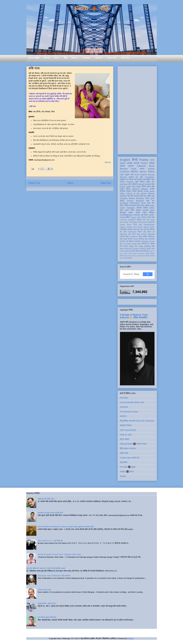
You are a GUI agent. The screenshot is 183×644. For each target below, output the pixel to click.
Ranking (143, 249)
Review (124, 169)
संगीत (121, 256)
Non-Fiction (138, 227)
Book (152, 166)
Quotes (136, 249)
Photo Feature (127, 182)
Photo (129, 225)
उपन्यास (122, 241)
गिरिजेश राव (146, 244)
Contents (125, 172)
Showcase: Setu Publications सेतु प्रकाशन (54, 576)
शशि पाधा (143, 196)
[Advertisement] (137, 110)
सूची (137, 182)
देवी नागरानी (135, 196)
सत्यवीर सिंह (151, 217)
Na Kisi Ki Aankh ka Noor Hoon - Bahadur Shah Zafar (59, 554)
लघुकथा (123, 179)
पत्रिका (152, 253)
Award (122, 225)
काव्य (152, 160)
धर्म (127, 241)
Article (151, 169)
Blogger (131, 638)
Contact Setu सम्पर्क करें (129, 458)
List (122, 175)
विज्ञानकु (123, 213)
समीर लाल (151, 196)
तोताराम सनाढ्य (150, 256)
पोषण (145, 213)
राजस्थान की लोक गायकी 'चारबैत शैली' (50, 513)
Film (136, 246)
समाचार (140, 191)
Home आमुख (34, 58)
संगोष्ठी (130, 258)
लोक (121, 239)
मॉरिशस (152, 229)
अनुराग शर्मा (129, 175)
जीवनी (126, 205)
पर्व (154, 232)
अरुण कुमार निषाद (127, 210)
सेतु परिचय (124, 462)
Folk (122, 251)
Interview (124, 184)
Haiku (152, 208)
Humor (152, 241)
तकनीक (132, 251)
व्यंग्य (153, 179)
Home (70, 183)
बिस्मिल (152, 213)
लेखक (123, 166)
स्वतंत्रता (137, 241)
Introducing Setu (44, 590)
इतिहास (139, 220)
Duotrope (124, 398)
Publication (132, 232)
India (134, 169)
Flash (146, 191)
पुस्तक (131, 166)
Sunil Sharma (141, 175)
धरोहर (122, 189)
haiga (141, 246)
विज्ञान (128, 217)
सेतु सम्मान (147, 232)
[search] (131, 274)
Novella (137, 215)
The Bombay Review (129, 412)
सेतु (65, 58)
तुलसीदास (147, 246)
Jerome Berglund (135, 201)
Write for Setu (126, 435)
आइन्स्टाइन (137, 229)
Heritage (145, 241)
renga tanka (136, 244)
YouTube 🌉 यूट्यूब (128, 467)
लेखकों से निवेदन (126, 425)
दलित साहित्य (143, 237)
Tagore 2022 (136, 217)
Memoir (151, 194)
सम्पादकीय (147, 179)
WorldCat (124, 407)
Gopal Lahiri (125, 187)
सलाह (125, 239)
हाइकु (131, 246)
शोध (153, 184)
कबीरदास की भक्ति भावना (46, 499)
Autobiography (126, 215)
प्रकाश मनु (133, 177)
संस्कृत (138, 210)
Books (47, 58)
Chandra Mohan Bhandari (132, 198)
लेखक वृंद (108, 162)
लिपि (153, 246)
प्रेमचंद (144, 217)
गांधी (139, 222)
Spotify (123, 476)
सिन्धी (135, 225)
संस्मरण (129, 191)
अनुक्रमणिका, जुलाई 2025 (47, 603)
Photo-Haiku (133, 253)
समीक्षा (152, 163)
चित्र (122, 205)
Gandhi (129, 227)
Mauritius (124, 234)
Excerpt (141, 184)
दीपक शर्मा (133, 179)
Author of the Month (136, 194)
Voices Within (147, 172)
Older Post (106, 183)
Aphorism (128, 249)
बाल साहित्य (133, 184)
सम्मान (131, 213)
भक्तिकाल (151, 237)
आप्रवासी (151, 239)
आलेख (130, 163)
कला (144, 220)
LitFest (144, 234)
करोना (138, 213)
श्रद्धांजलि (151, 222)
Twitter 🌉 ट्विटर (127, 472)
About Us (112, 58)
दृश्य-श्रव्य (151, 234)
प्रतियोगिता (124, 229)
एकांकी (147, 253)
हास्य (138, 234)
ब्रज (153, 249)
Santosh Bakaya (140, 189)
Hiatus (75, 58)
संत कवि (123, 232)
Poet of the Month (139, 256)
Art (128, 179)
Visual (136, 239)
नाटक (134, 234)
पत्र (149, 203)
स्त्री (140, 225)
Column (145, 222)
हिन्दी (135, 160)
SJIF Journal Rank (128, 430)
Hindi (123, 163)
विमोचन (131, 241)
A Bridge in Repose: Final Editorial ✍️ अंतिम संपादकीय (134, 316)
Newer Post (34, 183)
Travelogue (133, 222)
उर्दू (142, 215)
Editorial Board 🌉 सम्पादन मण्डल (133, 444)
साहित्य (145, 208)
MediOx (123, 416)
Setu (57, 58)
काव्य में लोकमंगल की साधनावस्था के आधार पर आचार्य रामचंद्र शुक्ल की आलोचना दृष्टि (66, 527)
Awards (99, 58)
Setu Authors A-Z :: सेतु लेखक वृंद (50, 541)
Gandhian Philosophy (130, 203)
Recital (126, 251)
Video (152, 227)
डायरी (149, 249)
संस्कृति (130, 229)
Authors (86, 58)
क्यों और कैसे (145, 229)
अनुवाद (140, 179)
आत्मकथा (133, 205)
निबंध (134, 191)
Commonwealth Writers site (132, 402)
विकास (146, 251)
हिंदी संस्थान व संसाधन (128, 448)
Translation (150, 177)
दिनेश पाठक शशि (148, 187)
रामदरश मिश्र (125, 237)
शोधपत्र (134, 172)
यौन (121, 246)
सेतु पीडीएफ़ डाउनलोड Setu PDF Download (137, 421)
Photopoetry (128, 256)
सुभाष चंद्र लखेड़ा (143, 205)
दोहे (129, 234)
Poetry (144, 160)
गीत (129, 196)
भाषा (153, 203)
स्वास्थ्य (130, 239)
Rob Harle (136, 187)
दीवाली (137, 251)
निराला (140, 232)
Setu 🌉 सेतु (91, 8)
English (125, 160)
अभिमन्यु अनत (143, 239)
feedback (141, 253)
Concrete (124, 220)
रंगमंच (142, 251)
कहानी (137, 163)
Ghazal (148, 184)
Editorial (141, 166)
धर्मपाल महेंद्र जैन (147, 182)
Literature (134, 237)
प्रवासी (139, 208)
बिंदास (128, 189)
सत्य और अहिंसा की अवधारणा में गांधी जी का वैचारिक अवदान (46, 568)
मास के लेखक (124, 258)
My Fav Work (125, 244)
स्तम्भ (142, 169)
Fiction (144, 163)
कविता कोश (124, 453)
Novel (143, 203)
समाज (122, 249)
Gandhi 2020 (148, 210)
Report (146, 227)
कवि (141, 177)
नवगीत (152, 244)
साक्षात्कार (123, 196)
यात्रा (146, 215)
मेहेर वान (150, 201)
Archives (125, 58)
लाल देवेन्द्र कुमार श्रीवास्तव (47, 617)
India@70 (132, 220)
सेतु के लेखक (125, 439)
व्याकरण (126, 246)
